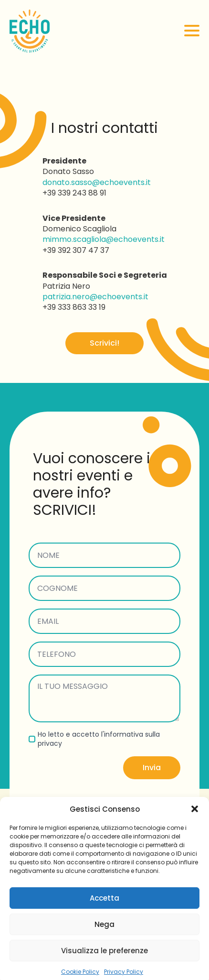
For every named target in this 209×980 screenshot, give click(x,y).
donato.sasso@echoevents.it (97, 182)
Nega (104, 934)
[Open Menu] (192, 31)
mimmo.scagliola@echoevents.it (104, 239)
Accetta (104, 908)
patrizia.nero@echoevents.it (95, 297)
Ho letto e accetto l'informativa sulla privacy (99, 739)
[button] (195, 819)
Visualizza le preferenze (104, 961)
